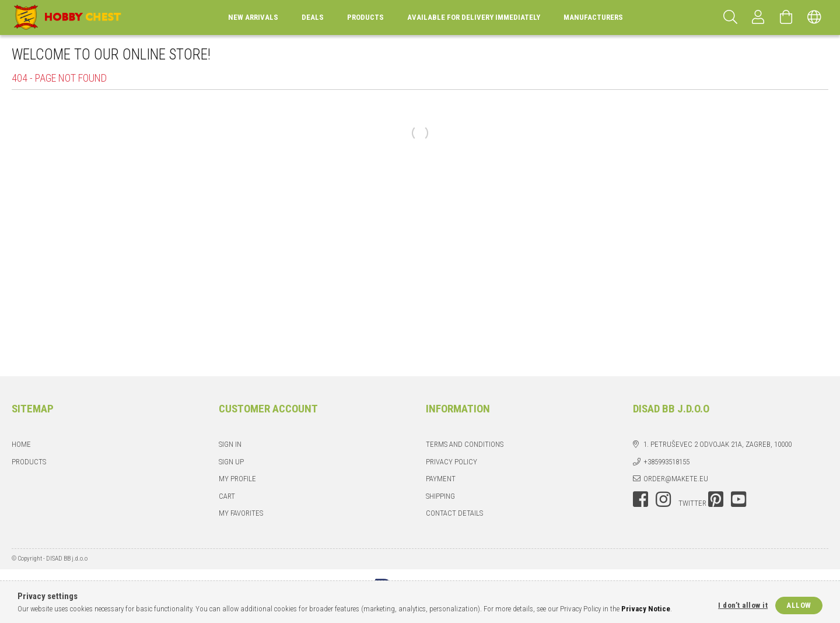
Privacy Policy (452, 462)
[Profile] (758, 17)
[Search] (730, 17)
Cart (227, 496)
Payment (441, 479)
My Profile (237, 479)
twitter (692, 503)
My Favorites (241, 513)
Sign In (230, 444)
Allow (799, 605)
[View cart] (786, 17)
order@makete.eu (676, 479)
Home (21, 444)
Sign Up (231, 462)
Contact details (454, 513)
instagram (663, 499)
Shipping (440, 496)
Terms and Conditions (465, 444)
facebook (640, 499)
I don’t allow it (743, 605)
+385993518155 (666, 462)
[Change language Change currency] (814, 17)
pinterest (716, 499)
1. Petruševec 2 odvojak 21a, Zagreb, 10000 (717, 444)
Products (29, 462)
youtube (738, 499)
